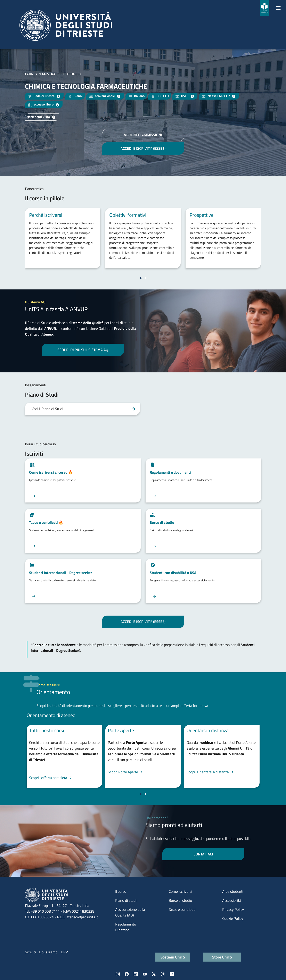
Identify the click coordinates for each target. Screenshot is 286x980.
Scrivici (30, 952)
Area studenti (233, 891)
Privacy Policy (233, 909)
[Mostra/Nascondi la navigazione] (278, 8)
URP (64, 952)
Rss (172, 974)
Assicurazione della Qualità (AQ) (130, 912)
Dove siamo (48, 952)
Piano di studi (126, 900)
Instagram (118, 974)
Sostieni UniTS (173, 957)
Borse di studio (180, 900)
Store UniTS (222, 957)
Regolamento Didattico (126, 927)
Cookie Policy (233, 918)
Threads (163, 974)
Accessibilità (232, 900)
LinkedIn (136, 974)
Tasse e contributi (182, 909)
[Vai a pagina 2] (146, 278)
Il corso (121, 891)
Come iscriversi (180, 891)
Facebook (127, 974)
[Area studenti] (264, 8)
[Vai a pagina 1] (141, 278)
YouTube (145, 974)
